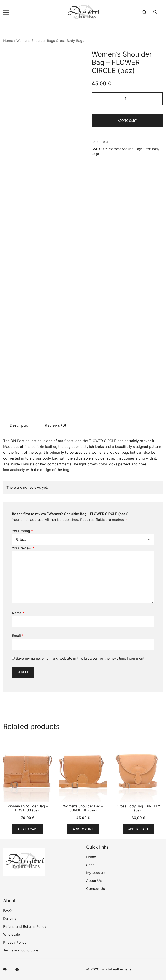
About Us (94, 881)
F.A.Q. (8, 910)
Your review (23, 548)
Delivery (10, 918)
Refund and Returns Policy (25, 926)
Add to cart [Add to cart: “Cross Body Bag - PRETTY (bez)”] (138, 829)
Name (18, 613)
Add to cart (127, 121)
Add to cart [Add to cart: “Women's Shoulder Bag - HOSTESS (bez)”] (28, 829)
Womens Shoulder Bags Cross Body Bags (50, 41)
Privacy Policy (15, 942)
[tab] (20, 425)
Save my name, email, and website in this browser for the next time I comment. (81, 658)
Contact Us (96, 889)
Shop (90, 865)
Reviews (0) (56, 425)
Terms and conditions (21, 950)
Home (8, 41)
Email (18, 636)
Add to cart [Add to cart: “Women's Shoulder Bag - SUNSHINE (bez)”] (83, 829)
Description (20, 425)
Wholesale (12, 934)
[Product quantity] (127, 99)
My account (96, 873)
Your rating (22, 531)
